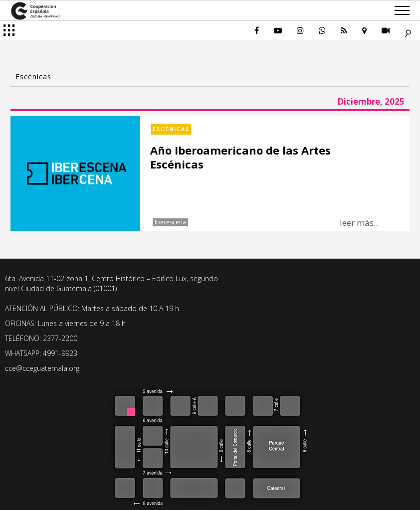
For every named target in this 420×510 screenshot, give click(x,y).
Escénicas (171, 129)
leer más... (360, 223)
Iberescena (170, 222)
